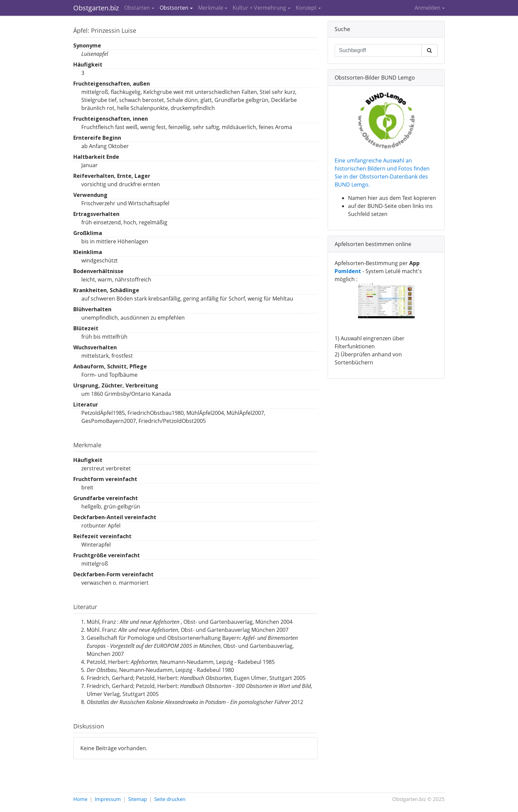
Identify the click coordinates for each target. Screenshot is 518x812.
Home (80, 799)
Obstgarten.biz (96, 8)
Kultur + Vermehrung (259, 8)
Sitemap (138, 799)
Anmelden (427, 8)
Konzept (306, 8)
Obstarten (137, 8)
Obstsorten (174, 8)
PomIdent (348, 271)
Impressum (108, 799)
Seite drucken (170, 799)
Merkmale (211, 8)
